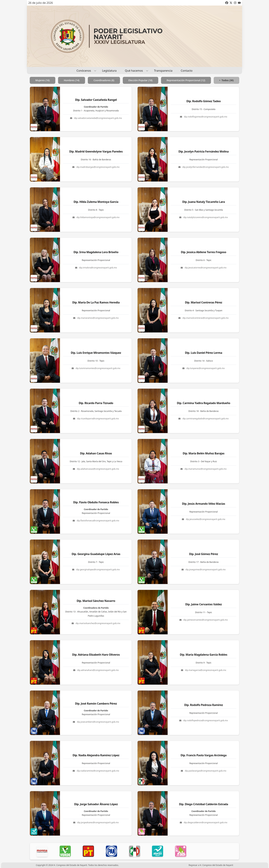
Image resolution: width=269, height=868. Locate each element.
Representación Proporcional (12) (186, 80)
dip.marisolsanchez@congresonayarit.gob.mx (96, 623)
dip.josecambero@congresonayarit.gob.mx (96, 722)
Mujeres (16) (42, 80)
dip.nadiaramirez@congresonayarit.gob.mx (96, 771)
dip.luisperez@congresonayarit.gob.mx (204, 368)
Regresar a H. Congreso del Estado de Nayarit (211, 865)
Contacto (187, 71)
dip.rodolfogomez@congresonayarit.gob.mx (204, 117)
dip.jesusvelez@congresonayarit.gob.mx (204, 519)
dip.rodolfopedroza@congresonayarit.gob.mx (204, 721)
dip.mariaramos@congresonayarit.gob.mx (96, 318)
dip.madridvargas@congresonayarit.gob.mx (96, 167)
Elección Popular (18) (140, 80)
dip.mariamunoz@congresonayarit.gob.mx (203, 469)
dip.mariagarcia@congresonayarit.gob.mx (204, 670)
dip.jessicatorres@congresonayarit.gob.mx (204, 268)
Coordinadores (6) (104, 80)
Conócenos (85, 71)
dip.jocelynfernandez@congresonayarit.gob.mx (204, 167)
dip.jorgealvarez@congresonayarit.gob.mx (96, 823)
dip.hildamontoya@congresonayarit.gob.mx (96, 217)
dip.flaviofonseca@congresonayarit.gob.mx (96, 521)
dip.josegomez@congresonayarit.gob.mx (204, 570)
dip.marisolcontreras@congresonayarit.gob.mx (203, 318)
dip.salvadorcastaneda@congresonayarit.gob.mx (96, 118)
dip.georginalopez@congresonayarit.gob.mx (96, 570)
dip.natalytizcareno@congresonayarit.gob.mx (204, 217)
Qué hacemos (135, 71)
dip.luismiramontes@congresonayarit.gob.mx (96, 368)
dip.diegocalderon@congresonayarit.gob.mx (204, 823)
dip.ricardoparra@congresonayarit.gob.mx (96, 419)
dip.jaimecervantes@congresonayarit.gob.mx (204, 620)
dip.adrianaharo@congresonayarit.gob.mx (96, 670)
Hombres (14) (72, 80)
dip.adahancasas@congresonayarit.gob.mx (96, 469)
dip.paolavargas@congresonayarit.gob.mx (204, 771)
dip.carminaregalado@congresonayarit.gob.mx (204, 419)
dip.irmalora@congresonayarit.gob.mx (96, 268)
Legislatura (109, 71)
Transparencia (163, 71)
